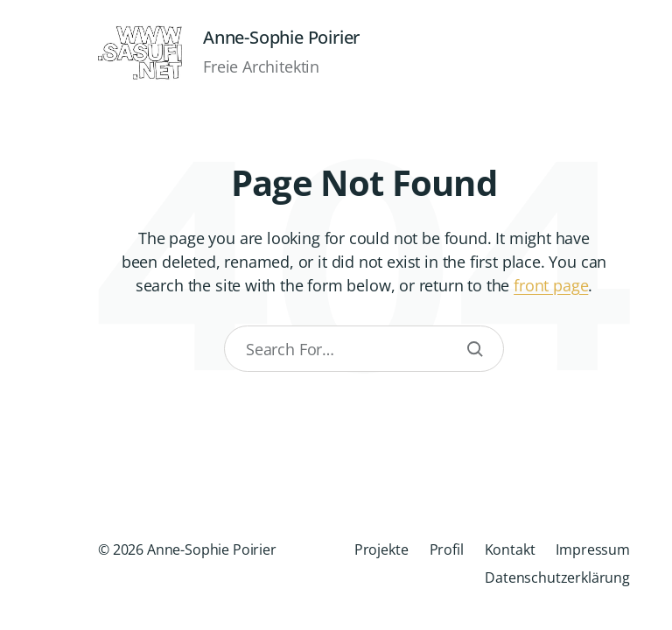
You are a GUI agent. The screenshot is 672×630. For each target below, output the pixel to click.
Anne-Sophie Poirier (281, 38)
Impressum (593, 549)
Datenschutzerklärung (557, 577)
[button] (28, 315)
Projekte (381, 549)
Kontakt (510, 549)
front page (551, 285)
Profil (447, 549)
